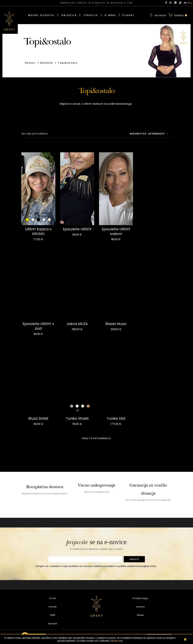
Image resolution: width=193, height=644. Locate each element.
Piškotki (140, 615)
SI (188, 3)
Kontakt (53, 607)
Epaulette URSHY (77, 229)
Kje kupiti (53, 624)
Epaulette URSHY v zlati (38, 326)
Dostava (140, 607)
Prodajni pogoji (140, 598)
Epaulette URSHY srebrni (116, 231)
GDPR (53, 615)
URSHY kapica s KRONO (38, 231)
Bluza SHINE (38, 418)
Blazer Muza (116, 324)
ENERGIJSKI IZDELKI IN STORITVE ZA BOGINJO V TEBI (97, 3)
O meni (53, 598)
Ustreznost (158, 134)
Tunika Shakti (77, 418)
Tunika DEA (116, 418)
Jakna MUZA (77, 324)
